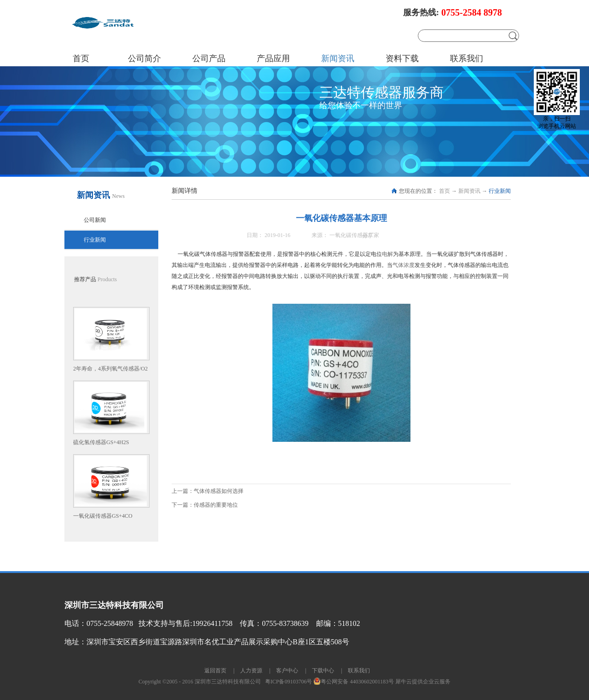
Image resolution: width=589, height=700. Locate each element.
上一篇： (208, 491)
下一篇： (205, 505)
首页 (81, 58)
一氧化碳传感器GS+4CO (103, 516)
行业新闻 (500, 191)
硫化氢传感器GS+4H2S (101, 442)
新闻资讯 (469, 191)
